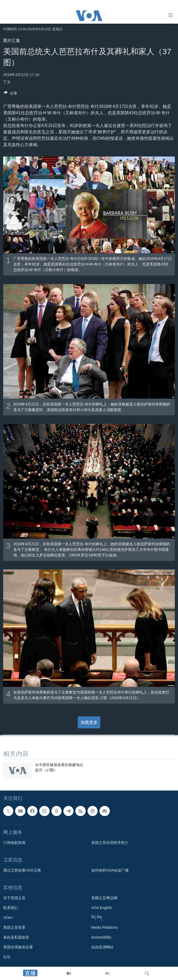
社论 (7, 957)
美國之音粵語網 (104, 898)
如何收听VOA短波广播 (110, 871)
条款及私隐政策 (16, 937)
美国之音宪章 (14, 928)
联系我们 (11, 908)
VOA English (102, 908)
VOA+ (8, 918)
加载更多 (89, 722)
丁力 (7, 82)
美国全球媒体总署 (18, 947)
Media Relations (105, 928)
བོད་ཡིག (97, 918)
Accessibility (101, 937)
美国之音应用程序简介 (110, 843)
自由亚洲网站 (102, 947)
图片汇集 (12, 41)
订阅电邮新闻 (14, 843)
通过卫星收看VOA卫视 (22, 871)
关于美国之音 (14, 898)
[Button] (10, 94)
